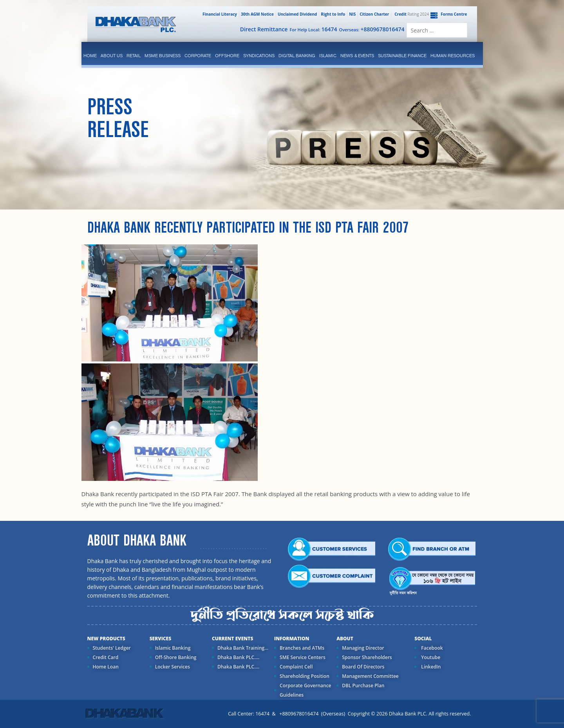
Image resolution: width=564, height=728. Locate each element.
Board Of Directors (363, 667)
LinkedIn (430, 667)
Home (90, 56)
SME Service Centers (303, 657)
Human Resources (453, 56)
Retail (134, 56)
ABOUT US (112, 56)
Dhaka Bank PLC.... (238, 657)
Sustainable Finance (402, 56)
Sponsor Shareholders (367, 657)
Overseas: (372, 29)
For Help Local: (313, 29)
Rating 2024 (411, 14)
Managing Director (363, 648)
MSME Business (163, 56)
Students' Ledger (112, 648)
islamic (328, 56)
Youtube (430, 657)
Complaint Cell (296, 667)
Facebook (431, 648)
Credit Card (106, 657)
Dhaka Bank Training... (243, 648)
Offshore (227, 56)
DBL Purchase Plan (363, 686)
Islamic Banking (173, 648)
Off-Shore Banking (176, 657)
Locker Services (173, 667)
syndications (259, 56)
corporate (198, 56)
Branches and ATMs (302, 648)
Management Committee (370, 676)
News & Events (357, 56)
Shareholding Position (305, 676)
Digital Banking (297, 56)
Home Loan (106, 667)
